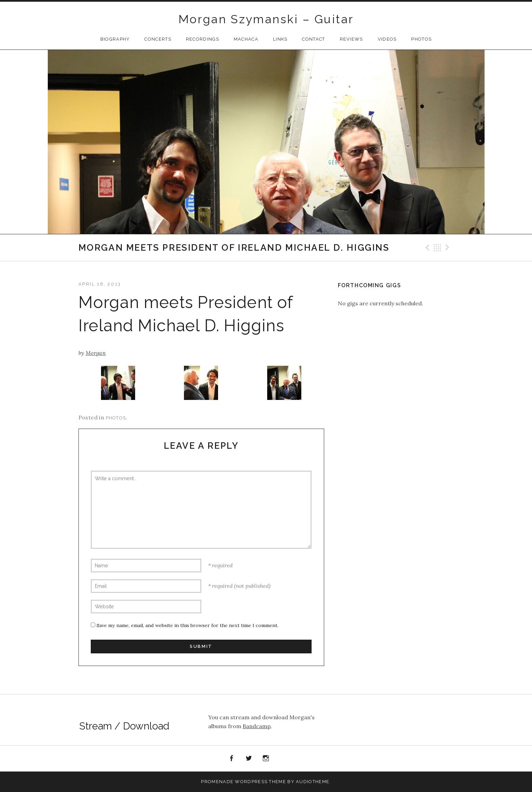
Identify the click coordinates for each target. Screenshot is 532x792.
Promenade (217, 782)
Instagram (266, 759)
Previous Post (427, 248)
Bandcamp (257, 726)
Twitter (249, 759)
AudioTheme (313, 782)
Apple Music (301, 760)
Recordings (203, 39)
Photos (421, 39)
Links (280, 39)
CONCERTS (158, 39)
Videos (387, 39)
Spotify (283, 759)
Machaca (246, 39)
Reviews (351, 39)
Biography (115, 39)
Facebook (232, 759)
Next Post (448, 248)
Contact (313, 39)
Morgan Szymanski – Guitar (266, 19)
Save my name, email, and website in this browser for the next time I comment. (188, 625)
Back (437, 248)
